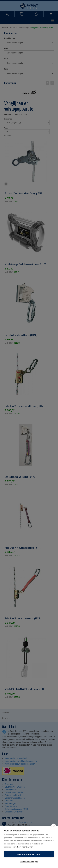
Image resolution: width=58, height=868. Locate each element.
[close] (54, 826)
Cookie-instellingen (29, 862)
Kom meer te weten (25, 847)
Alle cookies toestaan (29, 854)
